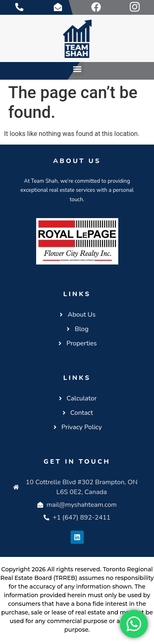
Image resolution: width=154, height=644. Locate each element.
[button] (77, 69)
